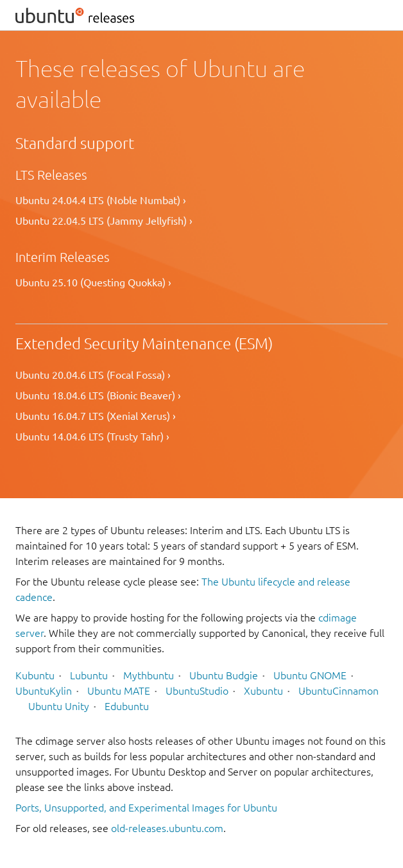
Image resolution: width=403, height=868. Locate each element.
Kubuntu (35, 675)
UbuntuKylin (44, 691)
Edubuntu (127, 706)
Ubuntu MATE (119, 691)
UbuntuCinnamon (339, 691)
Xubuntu (263, 691)
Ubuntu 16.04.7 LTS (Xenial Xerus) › (96, 416)
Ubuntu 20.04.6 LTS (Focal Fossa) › (93, 375)
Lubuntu (89, 675)
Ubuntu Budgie (224, 675)
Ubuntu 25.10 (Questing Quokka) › (93, 282)
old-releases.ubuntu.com (167, 828)
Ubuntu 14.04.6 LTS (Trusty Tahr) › (92, 437)
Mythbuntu (149, 675)
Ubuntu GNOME (310, 675)
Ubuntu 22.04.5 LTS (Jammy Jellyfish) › (104, 221)
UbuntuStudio (197, 691)
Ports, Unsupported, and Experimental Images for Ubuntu (146, 808)
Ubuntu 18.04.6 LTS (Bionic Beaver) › (98, 395)
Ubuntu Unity (59, 706)
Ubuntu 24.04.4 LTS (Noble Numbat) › (101, 200)
